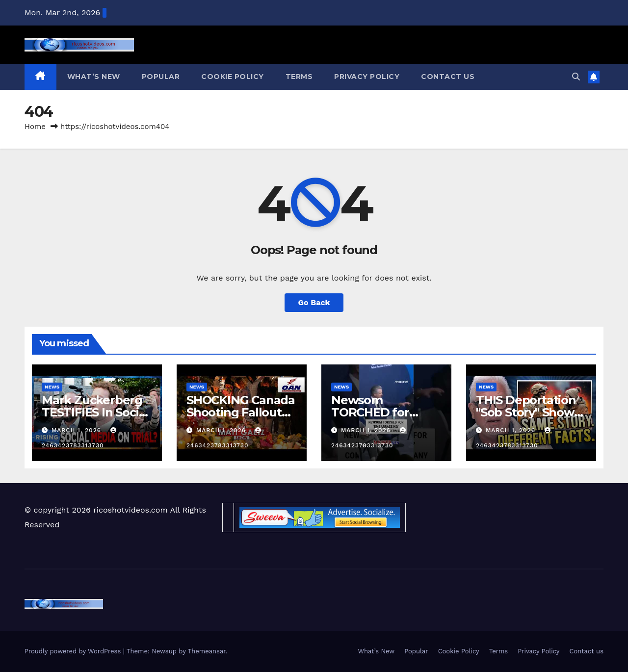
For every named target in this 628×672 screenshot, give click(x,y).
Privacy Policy (367, 77)
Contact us (448, 77)
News (52, 387)
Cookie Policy (233, 77)
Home (35, 127)
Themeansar (207, 651)
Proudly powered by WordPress (74, 651)
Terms (299, 77)
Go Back (314, 302)
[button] (576, 77)
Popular (161, 77)
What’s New (94, 77)
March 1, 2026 (78, 430)
